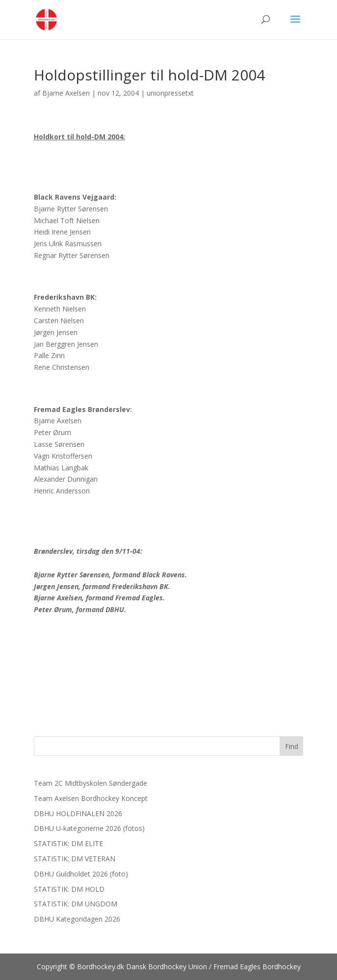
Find (292, 746)
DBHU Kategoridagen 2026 (77, 919)
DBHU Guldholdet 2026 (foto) (81, 874)
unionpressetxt (170, 93)
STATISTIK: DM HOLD (69, 889)
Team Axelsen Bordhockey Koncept (91, 798)
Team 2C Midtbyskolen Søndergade (91, 783)
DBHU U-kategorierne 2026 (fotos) (89, 828)
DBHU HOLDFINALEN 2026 (78, 813)
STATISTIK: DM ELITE (68, 843)
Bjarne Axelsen (66, 93)
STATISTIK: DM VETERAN (75, 859)
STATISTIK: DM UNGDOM (76, 904)
